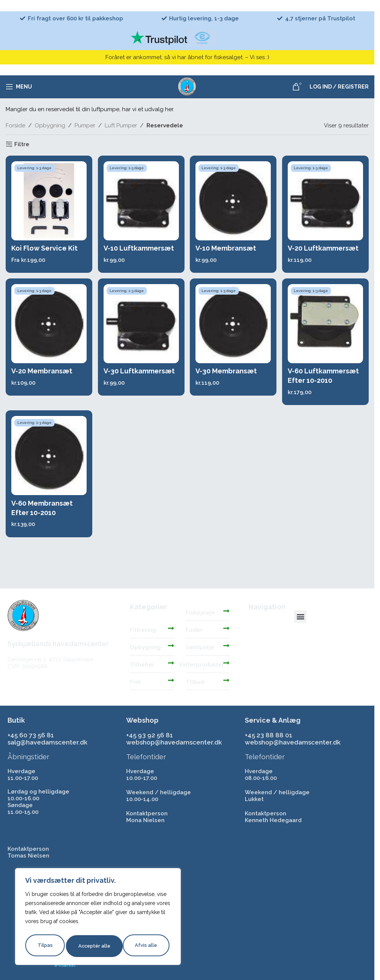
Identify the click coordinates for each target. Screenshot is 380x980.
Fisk (135, 682)
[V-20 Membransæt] (48, 326)
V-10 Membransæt (227, 248)
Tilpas (44, 946)
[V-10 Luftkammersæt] (141, 201)
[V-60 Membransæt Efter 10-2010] (48, 460)
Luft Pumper (121, 125)
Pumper (85, 125)
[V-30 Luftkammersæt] (141, 326)
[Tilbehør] (171, 663)
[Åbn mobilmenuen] (19, 87)
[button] (300, 617)
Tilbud (195, 682)
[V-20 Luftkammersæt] (326, 201)
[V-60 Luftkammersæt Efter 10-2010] (326, 326)
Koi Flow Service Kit (44, 248)
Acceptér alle (142, 946)
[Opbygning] (171, 645)
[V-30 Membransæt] (233, 326)
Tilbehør (142, 665)
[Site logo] (187, 86)
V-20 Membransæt (42, 373)
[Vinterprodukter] (226, 663)
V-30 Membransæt (227, 373)
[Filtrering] (171, 628)
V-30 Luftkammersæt (140, 373)
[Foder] (226, 628)
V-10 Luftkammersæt (139, 248)
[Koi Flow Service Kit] (48, 201)
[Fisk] (171, 680)
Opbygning (50, 125)
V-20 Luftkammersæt (325, 248)
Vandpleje (200, 647)
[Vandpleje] (226, 645)
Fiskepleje (200, 613)
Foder (194, 630)
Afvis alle (89, 946)
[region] (98, 918)
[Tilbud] (226, 680)
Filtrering (143, 630)
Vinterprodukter (201, 665)
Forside (15, 125)
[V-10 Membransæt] (233, 201)
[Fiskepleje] (226, 611)
